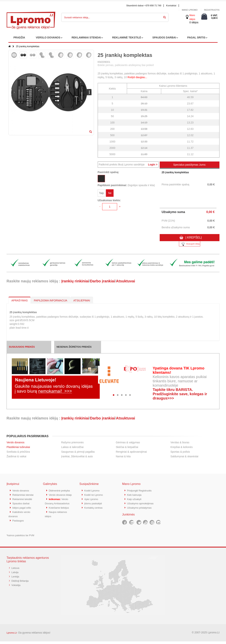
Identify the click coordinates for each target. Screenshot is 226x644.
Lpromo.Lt (12, 635)
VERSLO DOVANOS (48, 37)
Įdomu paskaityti (94, 503)
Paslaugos (19, 523)
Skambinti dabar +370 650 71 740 (144, 6)
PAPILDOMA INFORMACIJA (51, 300)
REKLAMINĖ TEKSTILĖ (127, 37)
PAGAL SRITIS (196, 37)
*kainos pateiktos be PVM (20, 538)
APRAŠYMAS (20, 300)
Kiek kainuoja (135, 495)
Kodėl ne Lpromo (95, 495)
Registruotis (212, 10)
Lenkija (16, 579)
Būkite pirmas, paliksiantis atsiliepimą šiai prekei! (126, 65)
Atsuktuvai (126, 281)
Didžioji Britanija (21, 583)
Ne (110, 194)
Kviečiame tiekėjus (60, 519)
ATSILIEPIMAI (82, 300)
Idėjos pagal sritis (23, 511)
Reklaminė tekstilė (23, 503)
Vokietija (16, 587)
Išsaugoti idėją (190, 244)
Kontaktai (171, 6)
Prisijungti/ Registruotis (141, 490)
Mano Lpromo (190, 10)
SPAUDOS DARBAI (164, 37)
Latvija (15, 575)
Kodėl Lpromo (93, 490)
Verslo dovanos (16, 442)
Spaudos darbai (22, 507)
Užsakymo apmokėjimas (142, 503)
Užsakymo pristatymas (141, 507)
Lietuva (16, 570)
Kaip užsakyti (135, 499)
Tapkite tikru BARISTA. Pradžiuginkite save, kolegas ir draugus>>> (180, 394)
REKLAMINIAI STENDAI (86, 37)
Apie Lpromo (92, 499)
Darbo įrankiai (102, 281)
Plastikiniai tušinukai (18, 447)
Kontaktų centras (94, 507)
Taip (101, 194)
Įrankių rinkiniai (75, 281)
